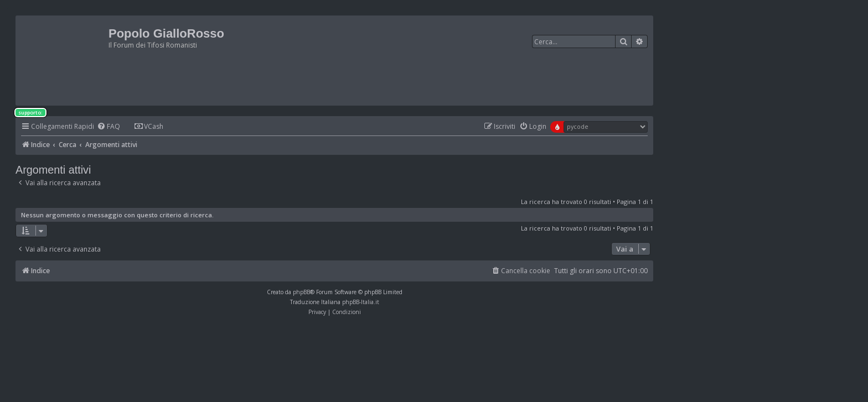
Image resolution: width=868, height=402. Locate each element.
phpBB (301, 292)
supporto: (30, 113)
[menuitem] (108, 127)
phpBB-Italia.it (361, 302)
